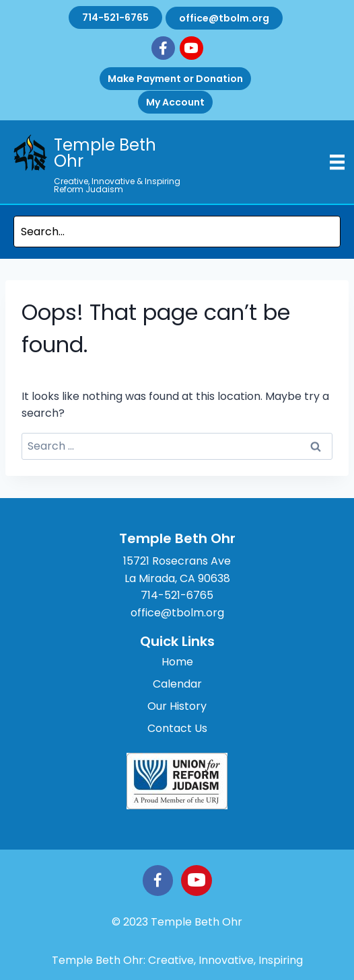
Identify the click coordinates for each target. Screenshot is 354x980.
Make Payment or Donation (175, 79)
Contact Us (177, 728)
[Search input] (177, 232)
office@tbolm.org (224, 18)
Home (177, 662)
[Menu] (337, 162)
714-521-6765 (115, 17)
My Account (175, 102)
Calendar (177, 684)
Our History (177, 706)
